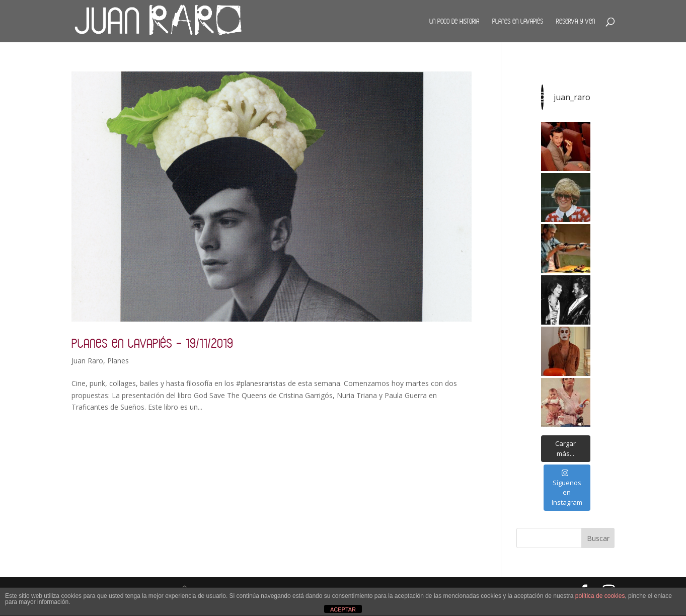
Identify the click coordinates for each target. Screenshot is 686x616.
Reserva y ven (576, 21)
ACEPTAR (343, 609)
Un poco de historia (454, 21)
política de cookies (600, 596)
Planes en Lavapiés (518, 21)
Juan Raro (87, 361)
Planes (118, 361)
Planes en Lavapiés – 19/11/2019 (152, 343)
